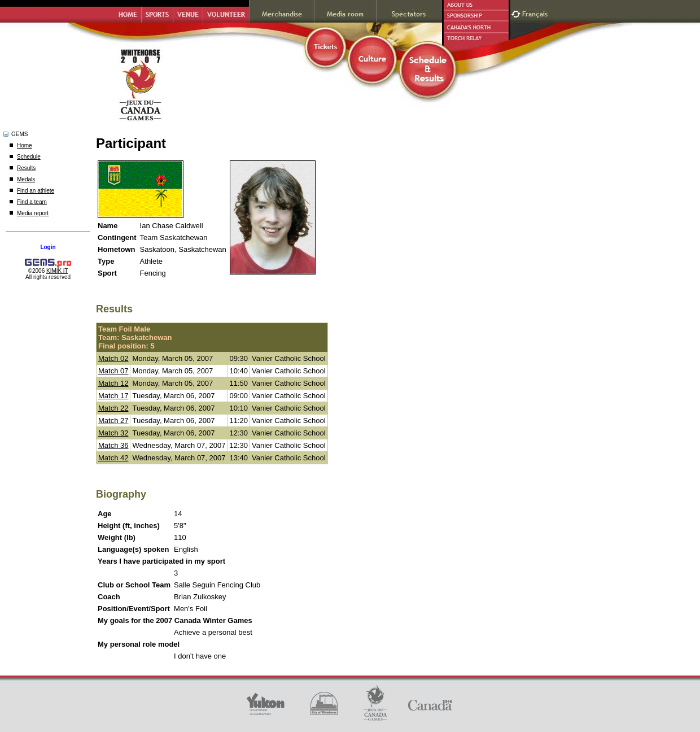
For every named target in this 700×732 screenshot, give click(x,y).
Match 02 (113, 358)
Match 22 (113, 408)
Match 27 (113, 421)
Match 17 (113, 396)
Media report (33, 213)
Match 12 (113, 383)
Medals (26, 179)
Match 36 (113, 445)
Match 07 (113, 371)
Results (26, 168)
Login (48, 247)
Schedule (29, 157)
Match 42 (113, 458)
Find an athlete (36, 191)
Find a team (32, 202)
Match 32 (113, 433)
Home (25, 145)
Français (536, 13)
